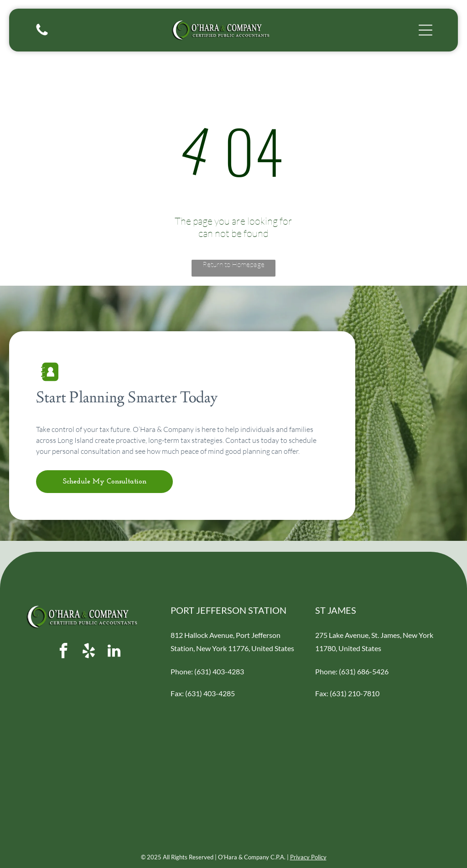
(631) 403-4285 (210, 693)
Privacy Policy (308, 857)
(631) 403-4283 (219, 671)
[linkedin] (114, 652)
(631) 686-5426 (364, 671)
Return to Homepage (233, 264)
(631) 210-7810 (355, 693)
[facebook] (64, 652)
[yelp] (89, 652)
